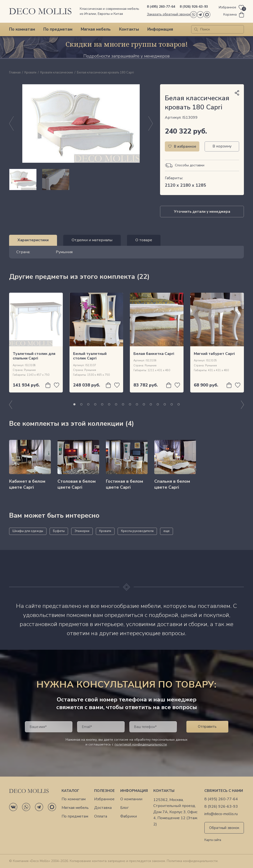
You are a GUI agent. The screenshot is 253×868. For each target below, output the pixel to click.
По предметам (58, 29)
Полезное (104, 791)
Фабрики (129, 816)
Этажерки (82, 531)
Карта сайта (213, 840)
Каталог (70, 791)
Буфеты (59, 531)
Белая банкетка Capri (154, 354)
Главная (15, 73)
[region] (81, 179)
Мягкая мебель (96, 29)
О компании (131, 799)
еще (167, 531)
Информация (160, 29)
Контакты (129, 29)
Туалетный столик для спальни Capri (34, 356)
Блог (124, 808)
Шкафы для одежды (28, 531)
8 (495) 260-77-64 (161, 7)
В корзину (222, 146)
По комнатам (22, 29)
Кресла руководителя (137, 531)
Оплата (101, 816)
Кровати (30, 73)
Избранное (104, 799)
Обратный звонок (224, 828)
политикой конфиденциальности (141, 744)
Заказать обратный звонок (169, 14)
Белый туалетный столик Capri (90, 356)
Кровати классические (57, 73)
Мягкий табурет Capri (214, 354)
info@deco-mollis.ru (221, 814)
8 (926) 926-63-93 (194, 7)
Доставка (103, 808)
